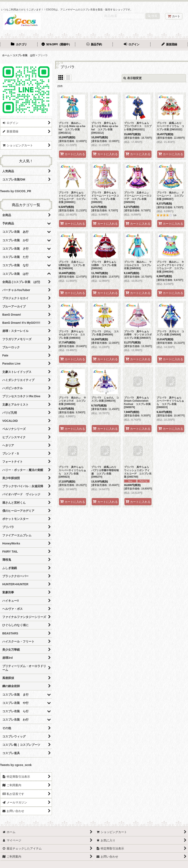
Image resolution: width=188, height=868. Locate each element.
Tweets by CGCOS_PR (16, 191)
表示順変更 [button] (133, 78)
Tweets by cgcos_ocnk (16, 765)
